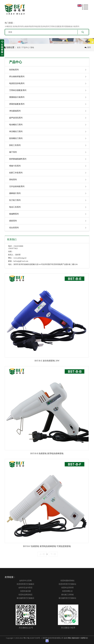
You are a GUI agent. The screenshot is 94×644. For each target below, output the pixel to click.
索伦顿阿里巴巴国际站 (67, 598)
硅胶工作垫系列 (16, 173)
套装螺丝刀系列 (16, 138)
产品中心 (26, 47)
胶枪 (32, 47)
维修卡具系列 (15, 166)
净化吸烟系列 (15, 111)
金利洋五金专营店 (25, 588)
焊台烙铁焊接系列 (17, 76)
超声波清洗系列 (16, 118)
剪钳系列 (13, 180)
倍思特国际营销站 (67, 581)
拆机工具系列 (15, 145)
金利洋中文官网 (25, 581)
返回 (89, 47)
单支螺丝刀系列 (16, 131)
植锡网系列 (14, 214)
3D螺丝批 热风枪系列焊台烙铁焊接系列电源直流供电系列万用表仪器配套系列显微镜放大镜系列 (42, 26)
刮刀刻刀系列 (15, 200)
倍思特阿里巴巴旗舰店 (25, 584)
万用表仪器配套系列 (18, 90)
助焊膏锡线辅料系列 (18, 159)
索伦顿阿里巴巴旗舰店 (25, 598)
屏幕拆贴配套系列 (17, 104)
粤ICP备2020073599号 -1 (33, 638)
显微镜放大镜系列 (17, 97)
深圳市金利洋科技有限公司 (53, 638)
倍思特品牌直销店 (25, 595)
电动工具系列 (15, 207)
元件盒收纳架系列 (17, 186)
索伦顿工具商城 (67, 595)
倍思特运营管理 (67, 588)
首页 (19, 47)
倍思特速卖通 (25, 591)
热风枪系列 (14, 70)
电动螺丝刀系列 (16, 125)
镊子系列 (13, 152)
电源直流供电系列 (17, 83)
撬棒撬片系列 (15, 193)
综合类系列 (14, 228)
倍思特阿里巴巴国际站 (67, 584)
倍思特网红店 (67, 591)
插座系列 (13, 221)
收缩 (2, 48)
